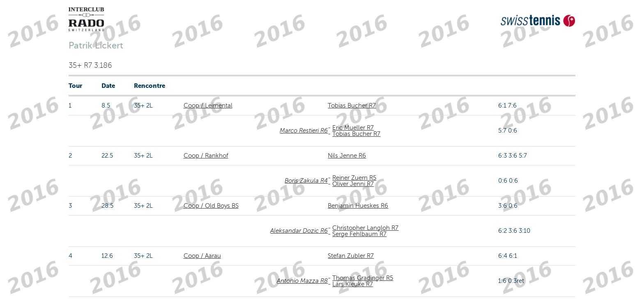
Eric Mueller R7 (353, 128)
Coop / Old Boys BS (211, 206)
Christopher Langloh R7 (365, 228)
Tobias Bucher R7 (352, 106)
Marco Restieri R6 (304, 131)
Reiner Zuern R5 (354, 178)
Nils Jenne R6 (347, 156)
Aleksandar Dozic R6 (299, 231)
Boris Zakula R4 (306, 181)
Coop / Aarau (202, 256)
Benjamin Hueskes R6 (358, 206)
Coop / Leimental (208, 106)
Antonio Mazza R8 (302, 281)
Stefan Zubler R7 (351, 256)
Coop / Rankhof (206, 156)
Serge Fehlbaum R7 (359, 234)
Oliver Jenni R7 (353, 184)
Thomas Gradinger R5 (363, 278)
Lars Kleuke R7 (353, 284)
